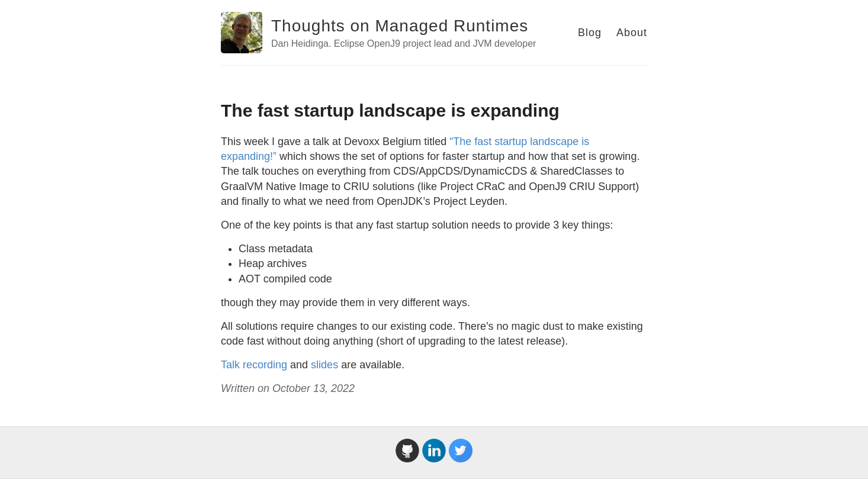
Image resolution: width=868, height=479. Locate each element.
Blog (590, 33)
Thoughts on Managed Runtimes (400, 26)
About (632, 33)
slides (324, 365)
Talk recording (254, 365)
